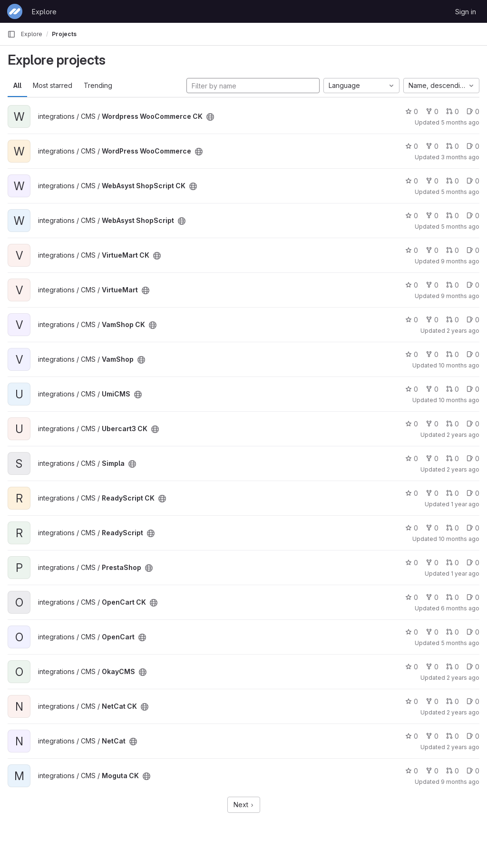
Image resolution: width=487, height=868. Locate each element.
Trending (98, 85)
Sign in (466, 12)
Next (244, 805)
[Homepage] (15, 11)
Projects (64, 34)
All (17, 85)
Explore (44, 12)
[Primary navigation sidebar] (11, 34)
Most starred (53, 85)
